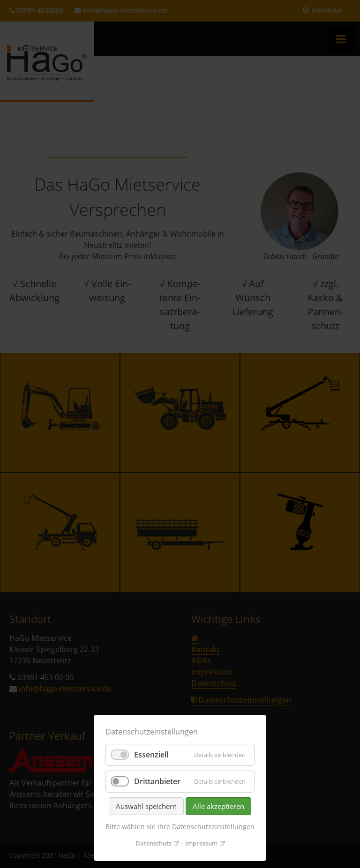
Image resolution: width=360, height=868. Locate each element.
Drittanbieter (157, 781)
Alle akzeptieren (218, 806)
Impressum (201, 843)
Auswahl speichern (146, 806)
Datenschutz (154, 843)
